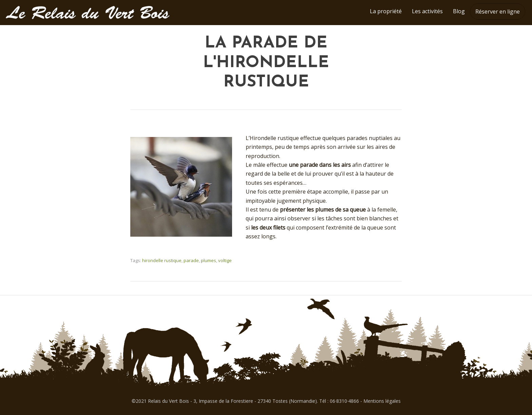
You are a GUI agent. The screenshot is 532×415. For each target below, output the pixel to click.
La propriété (386, 11)
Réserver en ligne (498, 12)
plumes (208, 260)
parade (191, 260)
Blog (459, 11)
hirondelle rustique (162, 260)
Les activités (427, 11)
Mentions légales (382, 401)
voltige (225, 260)
